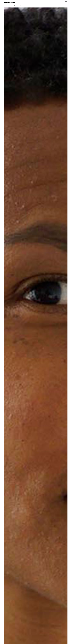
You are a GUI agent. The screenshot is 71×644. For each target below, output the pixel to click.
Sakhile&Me (9, 2)
